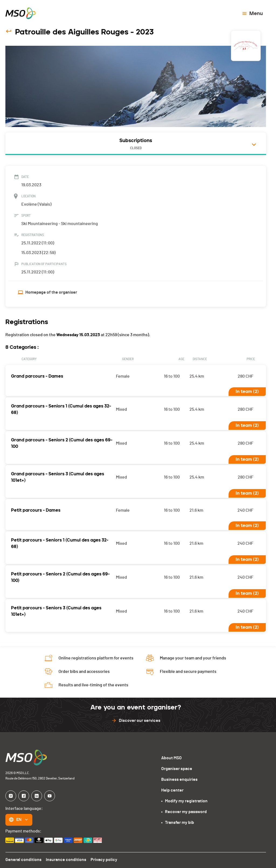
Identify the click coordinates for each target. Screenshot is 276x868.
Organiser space (177, 767)
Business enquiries (179, 778)
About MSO (172, 756)
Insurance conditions (65, 858)
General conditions (23, 858)
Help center (172, 788)
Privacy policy (102, 858)
